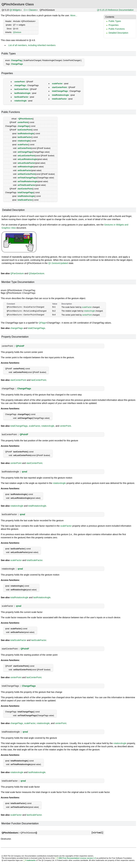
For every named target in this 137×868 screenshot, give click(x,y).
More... (74, 15)
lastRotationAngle (22, 93)
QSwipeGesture (36, 273)
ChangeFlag (16, 60)
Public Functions (117, 29)
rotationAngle (20, 101)
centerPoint (20, 82)
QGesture (17, 32)
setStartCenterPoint (26, 174)
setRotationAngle (25, 167)
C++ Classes (30, 10)
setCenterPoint (24, 148)
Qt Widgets (15, 10)
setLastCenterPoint (26, 156)
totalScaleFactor (59, 99)
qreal (24, 471)
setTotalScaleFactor (26, 185)
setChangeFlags (25, 152)
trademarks (31, 860)
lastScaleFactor (21, 97)
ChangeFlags (17, 64)
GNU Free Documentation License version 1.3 (77, 858)
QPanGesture (17, 273)
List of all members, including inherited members (32, 45)
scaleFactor (57, 84)
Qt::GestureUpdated (58, 263)
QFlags (42, 322)
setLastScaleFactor (26, 163)
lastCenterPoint (21, 89)
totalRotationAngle (60, 95)
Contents (110, 17)
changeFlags (20, 85)
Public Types (115, 21)
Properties (114, 25)
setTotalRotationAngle (27, 181)
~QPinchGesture (25, 119)
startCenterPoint (59, 87)
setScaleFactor (24, 170)
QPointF (20, 345)
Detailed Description (118, 33)
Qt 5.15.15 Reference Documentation (115, 10)
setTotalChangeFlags (27, 178)
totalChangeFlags (60, 91)
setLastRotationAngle (27, 159)
